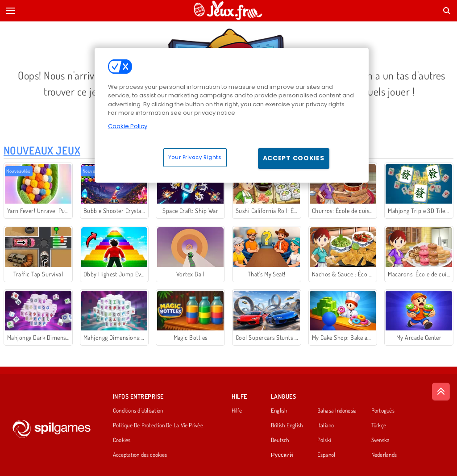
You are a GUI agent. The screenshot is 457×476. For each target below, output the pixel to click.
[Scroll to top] (441, 392)
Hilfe (237, 411)
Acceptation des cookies (140, 455)
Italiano (326, 426)
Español (326, 455)
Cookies (122, 440)
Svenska (381, 440)
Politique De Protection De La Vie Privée (158, 426)
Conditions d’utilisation (138, 411)
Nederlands (384, 455)
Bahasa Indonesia (337, 411)
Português (383, 411)
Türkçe (379, 426)
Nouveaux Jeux (42, 150)
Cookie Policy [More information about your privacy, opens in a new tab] (128, 126)
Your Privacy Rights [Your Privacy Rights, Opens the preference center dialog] (195, 157)
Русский (282, 455)
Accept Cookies (294, 158)
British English (287, 426)
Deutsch (280, 440)
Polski (324, 440)
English (279, 411)
